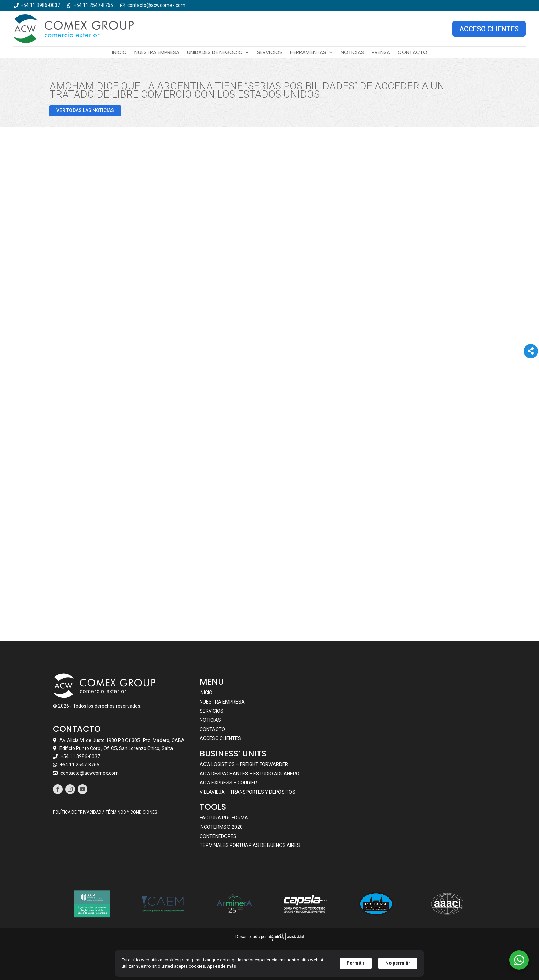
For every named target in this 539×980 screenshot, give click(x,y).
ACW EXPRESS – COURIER (228, 783)
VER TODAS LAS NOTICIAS (85, 110)
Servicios (270, 53)
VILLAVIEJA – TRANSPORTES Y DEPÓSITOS (247, 792)
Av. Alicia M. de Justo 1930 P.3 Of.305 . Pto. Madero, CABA (122, 740)
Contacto (412, 53)
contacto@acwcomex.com (90, 773)
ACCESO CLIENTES (489, 29)
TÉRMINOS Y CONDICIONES (131, 812)
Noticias (352, 53)
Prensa (381, 53)
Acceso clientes (220, 738)
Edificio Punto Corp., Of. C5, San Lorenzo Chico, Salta (116, 748)
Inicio (119, 53)
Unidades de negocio (215, 53)
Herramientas (308, 53)
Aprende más (222, 966)
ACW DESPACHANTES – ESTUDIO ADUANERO (250, 774)
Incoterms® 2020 (221, 827)
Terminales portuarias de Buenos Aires (250, 845)
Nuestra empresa (157, 53)
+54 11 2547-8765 (80, 765)
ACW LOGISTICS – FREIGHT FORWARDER (244, 764)
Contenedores (218, 836)
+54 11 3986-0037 (80, 756)
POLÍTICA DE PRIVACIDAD (77, 812)
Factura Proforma (224, 818)
